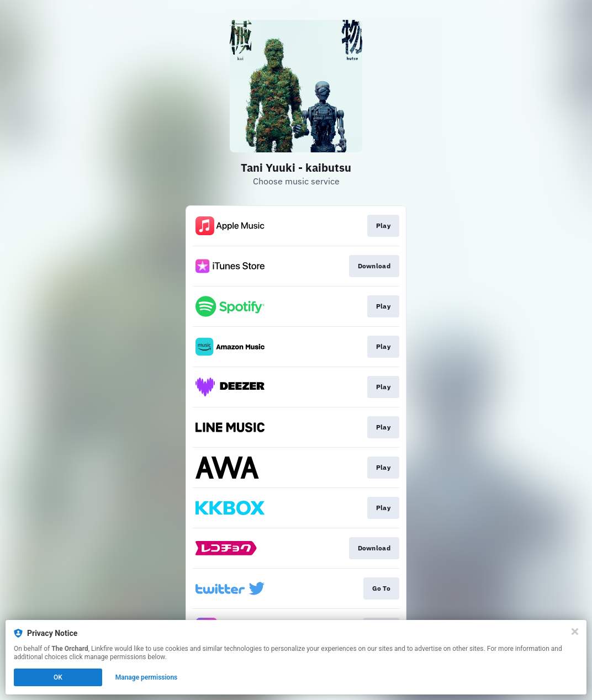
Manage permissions (147, 677)
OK (58, 677)
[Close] (575, 632)
